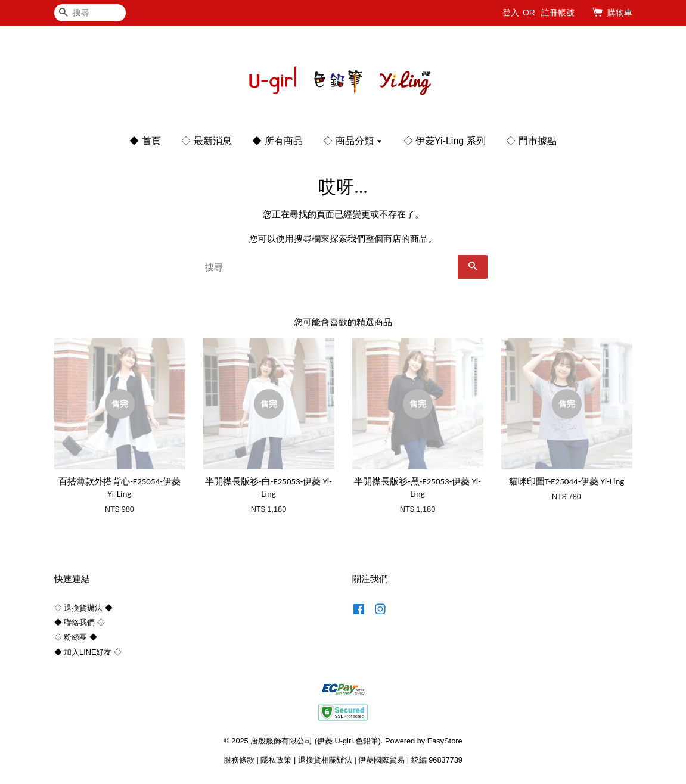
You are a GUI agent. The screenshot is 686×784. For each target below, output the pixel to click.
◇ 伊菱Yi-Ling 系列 (445, 141)
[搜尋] (90, 13)
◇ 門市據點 (531, 141)
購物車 (620, 13)
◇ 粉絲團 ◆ (76, 637)
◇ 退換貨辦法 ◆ (83, 608)
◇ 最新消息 (206, 141)
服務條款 (239, 760)
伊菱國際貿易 (381, 760)
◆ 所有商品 (277, 141)
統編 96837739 (437, 760)
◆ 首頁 (145, 141)
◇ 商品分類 (353, 141)
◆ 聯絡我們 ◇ (80, 622)
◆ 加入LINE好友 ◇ (88, 652)
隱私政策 (276, 760)
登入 (511, 13)
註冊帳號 (558, 13)
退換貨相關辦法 (325, 760)
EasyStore (445, 741)
